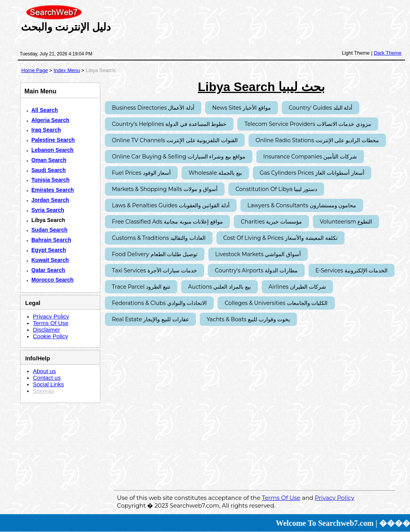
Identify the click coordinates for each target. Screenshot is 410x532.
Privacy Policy (51, 316)
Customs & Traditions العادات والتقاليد (159, 238)
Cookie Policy (51, 336)
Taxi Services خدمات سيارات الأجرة (154, 270)
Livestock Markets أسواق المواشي (258, 254)
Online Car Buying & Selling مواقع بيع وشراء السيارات (179, 157)
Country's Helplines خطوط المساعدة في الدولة (169, 124)
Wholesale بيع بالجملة (215, 173)
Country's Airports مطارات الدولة (256, 270)
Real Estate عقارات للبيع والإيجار (150, 319)
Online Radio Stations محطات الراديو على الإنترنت (317, 140)
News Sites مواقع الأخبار (242, 108)
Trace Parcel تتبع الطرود (141, 287)
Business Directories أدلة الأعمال (153, 108)
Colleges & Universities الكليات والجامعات (276, 303)
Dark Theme (388, 53)
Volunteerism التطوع (346, 222)
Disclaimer (46, 330)
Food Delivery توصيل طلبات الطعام (155, 254)
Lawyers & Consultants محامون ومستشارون (302, 205)
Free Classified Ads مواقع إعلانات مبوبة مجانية (167, 222)
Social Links (48, 384)
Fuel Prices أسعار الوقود (141, 173)
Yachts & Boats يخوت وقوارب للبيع (249, 319)
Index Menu (67, 70)
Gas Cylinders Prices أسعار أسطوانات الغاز (312, 173)
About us (44, 371)
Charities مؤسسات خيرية (271, 222)
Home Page (35, 70)
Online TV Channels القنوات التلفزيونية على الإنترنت (175, 140)
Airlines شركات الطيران (297, 287)
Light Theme (356, 53)
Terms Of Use (51, 323)
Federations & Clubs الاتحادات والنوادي (159, 303)
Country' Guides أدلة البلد (321, 108)
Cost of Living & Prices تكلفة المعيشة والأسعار (280, 238)
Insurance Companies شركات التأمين (310, 157)
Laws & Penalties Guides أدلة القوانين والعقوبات (171, 205)
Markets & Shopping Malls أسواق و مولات (165, 189)
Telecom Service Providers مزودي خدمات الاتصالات (308, 124)
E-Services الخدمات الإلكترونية (352, 270)
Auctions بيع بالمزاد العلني (220, 287)
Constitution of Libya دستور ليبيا (276, 189)
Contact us (47, 378)
